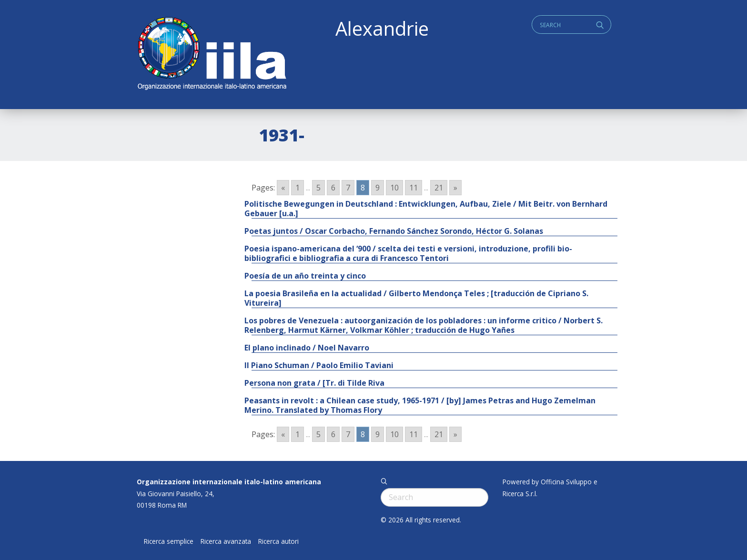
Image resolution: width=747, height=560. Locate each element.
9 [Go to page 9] (378, 188)
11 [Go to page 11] (414, 188)
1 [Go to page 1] (298, 188)
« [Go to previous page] (283, 188)
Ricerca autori (278, 541)
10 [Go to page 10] (394, 188)
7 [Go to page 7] (348, 188)
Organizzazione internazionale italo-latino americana (229, 482)
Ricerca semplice (169, 541)
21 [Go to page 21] (439, 188)
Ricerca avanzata (226, 541)
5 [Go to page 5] (318, 188)
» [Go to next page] (455, 188)
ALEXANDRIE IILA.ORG (212, 55)
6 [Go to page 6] (333, 188)
